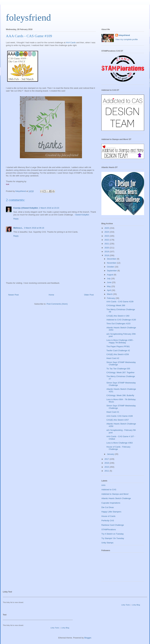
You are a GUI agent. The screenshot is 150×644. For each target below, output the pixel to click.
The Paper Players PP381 (118, 346)
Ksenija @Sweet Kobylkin (26, 208)
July (109, 278)
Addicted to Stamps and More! (115, 494)
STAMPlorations (109, 529)
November (112, 263)
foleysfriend (28, 17)
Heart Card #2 (113, 358)
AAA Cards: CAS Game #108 (119, 416)
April (109, 290)
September (112, 271)
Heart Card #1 (113, 412)
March (110, 294)
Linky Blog (136, 605)
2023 (107, 236)
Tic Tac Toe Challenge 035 (118, 369)
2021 (107, 244)
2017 (107, 459)
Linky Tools (125, 605)
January (111, 454)
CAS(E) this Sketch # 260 (118, 316)
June (109, 282)
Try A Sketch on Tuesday (112, 534)
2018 (107, 255)
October (111, 267)
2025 (107, 228)
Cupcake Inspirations (111, 503)
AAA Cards (71, 43)
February (111, 298)
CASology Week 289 (116, 305)
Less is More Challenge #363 (119, 443)
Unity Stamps (107, 543)
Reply (16, 219)
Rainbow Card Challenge (113, 525)
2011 (107, 471)
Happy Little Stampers (111, 512)
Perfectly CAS (108, 521)
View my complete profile (127, 39)
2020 (107, 248)
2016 (107, 463)
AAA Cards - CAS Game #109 (120, 302)
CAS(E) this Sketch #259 (118, 354)
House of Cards (108, 516)
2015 (107, 467)
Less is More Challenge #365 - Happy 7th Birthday (120, 341)
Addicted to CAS (109, 490)
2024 (107, 232)
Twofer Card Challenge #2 (118, 350)
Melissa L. (18, 228)
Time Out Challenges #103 (118, 324)
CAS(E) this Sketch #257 (118, 420)
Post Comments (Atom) (57, 304)
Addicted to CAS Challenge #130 (121, 320)
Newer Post (13, 295)
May (109, 286)
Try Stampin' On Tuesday (113, 538)
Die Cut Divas (108, 507)
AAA (103, 485)
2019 (107, 252)
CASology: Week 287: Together (120, 372)
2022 (107, 240)
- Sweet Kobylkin (82, 215)
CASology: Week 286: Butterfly (120, 395)
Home (51, 295)
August (110, 275)
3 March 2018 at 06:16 (34, 228)
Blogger (88, 638)
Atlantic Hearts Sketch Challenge (116, 498)
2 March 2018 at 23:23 (49, 208)
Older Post (89, 295)
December (112, 259)
